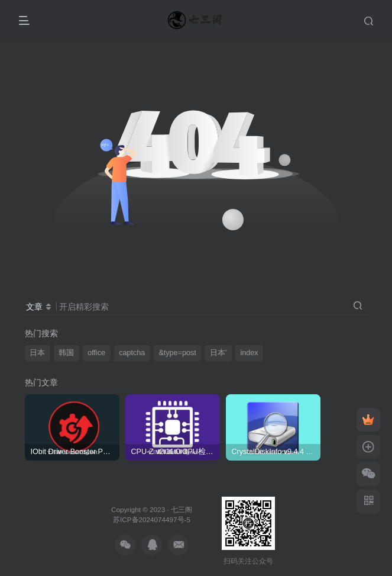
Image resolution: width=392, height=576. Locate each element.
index (249, 353)
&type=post (177, 353)
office (96, 353)
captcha (132, 353)
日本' (218, 353)
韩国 (66, 353)
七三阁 (182, 509)
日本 (37, 353)
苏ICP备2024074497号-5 (152, 519)
